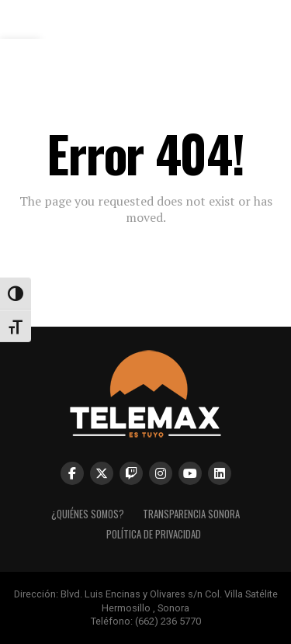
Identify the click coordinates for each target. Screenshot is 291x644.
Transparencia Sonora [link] (191, 514)
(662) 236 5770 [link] (168, 621)
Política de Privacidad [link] (154, 534)
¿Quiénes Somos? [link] (88, 514)
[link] (145, 27)
